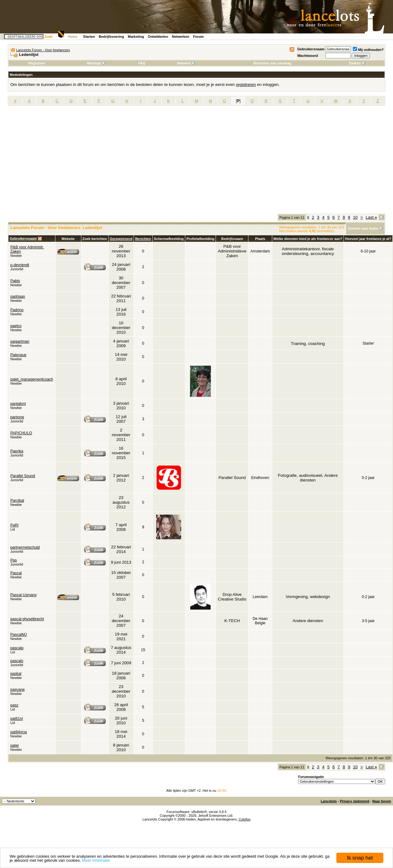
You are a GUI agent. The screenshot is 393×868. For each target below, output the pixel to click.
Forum (198, 37)
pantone (17, 417)
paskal (16, 674)
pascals (17, 661)
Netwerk (186, 63)
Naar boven (382, 801)
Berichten (143, 239)
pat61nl (17, 719)
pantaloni (18, 404)
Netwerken (181, 37)
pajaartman (20, 342)
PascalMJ (19, 635)
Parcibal (17, 501)
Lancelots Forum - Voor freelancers (43, 50)
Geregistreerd (121, 239)
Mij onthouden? (368, 50)
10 (355, 217)
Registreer (37, 63)
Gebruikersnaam (311, 49)
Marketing (136, 37)
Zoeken (357, 63)
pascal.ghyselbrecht (27, 619)
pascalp (17, 648)
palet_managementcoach (32, 379)
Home (73, 37)
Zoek (48, 37)
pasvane (18, 690)
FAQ (142, 63)
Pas (14, 560)
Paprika (17, 451)
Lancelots (329, 801)
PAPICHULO (21, 433)
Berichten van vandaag (272, 63)
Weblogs (96, 63)
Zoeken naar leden (363, 228)
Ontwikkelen (158, 37)
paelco (16, 326)
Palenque (18, 355)
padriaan (18, 297)
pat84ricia (19, 732)
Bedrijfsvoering (112, 37)
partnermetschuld (25, 547)
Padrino (17, 310)
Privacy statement (355, 801)
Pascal (16, 573)
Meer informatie (96, 861)
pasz (14, 705)
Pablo (15, 281)
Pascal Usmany (23, 595)
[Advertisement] (59, 162)
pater (15, 746)
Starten (89, 37)
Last (371, 217)
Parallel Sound (23, 476)
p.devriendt (20, 265)
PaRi (14, 525)
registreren (246, 85)
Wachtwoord (308, 56)
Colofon (245, 819)
